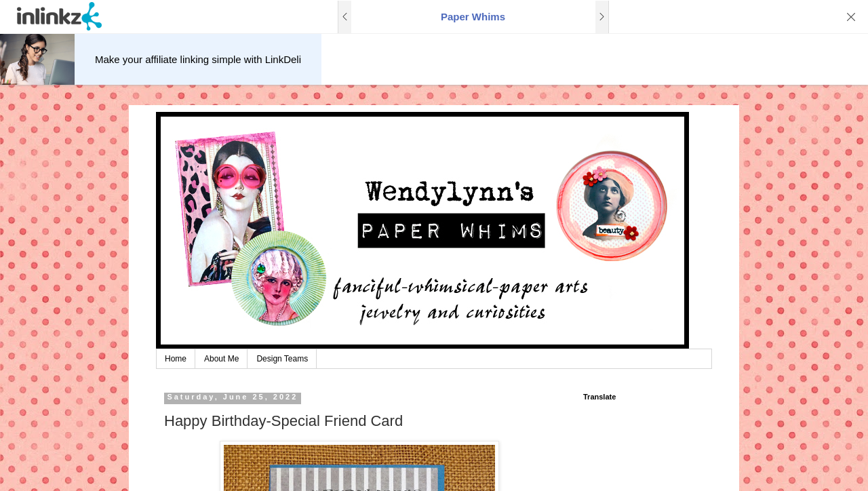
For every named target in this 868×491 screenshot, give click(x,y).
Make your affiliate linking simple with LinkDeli (198, 59)
